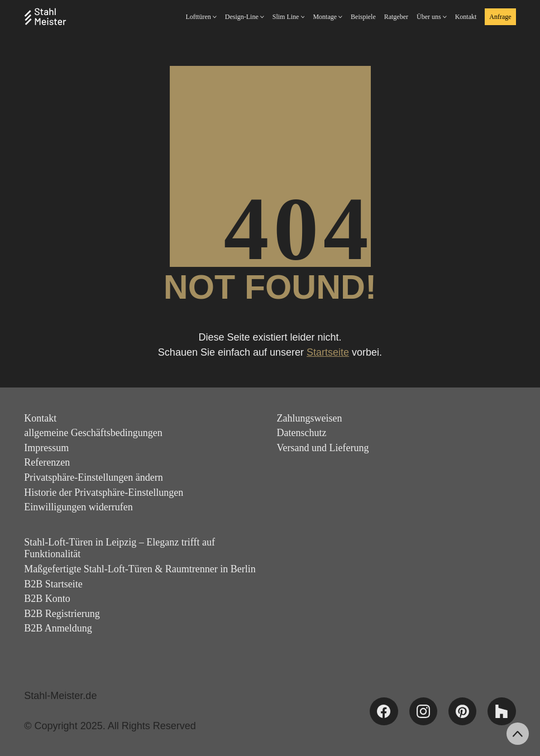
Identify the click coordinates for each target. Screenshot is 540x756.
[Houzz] (501, 711)
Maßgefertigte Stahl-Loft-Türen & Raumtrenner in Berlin (140, 569)
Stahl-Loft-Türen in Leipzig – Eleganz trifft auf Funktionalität (120, 548)
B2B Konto (47, 599)
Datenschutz (302, 433)
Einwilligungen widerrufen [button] (78, 507)
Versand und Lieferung (323, 448)
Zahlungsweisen (310, 418)
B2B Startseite (53, 584)
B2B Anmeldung (58, 628)
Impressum (46, 448)
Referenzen (47, 462)
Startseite (328, 352)
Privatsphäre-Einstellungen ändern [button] (93, 477)
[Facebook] (384, 711)
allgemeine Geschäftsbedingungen (93, 433)
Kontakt (40, 418)
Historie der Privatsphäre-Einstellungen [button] (104, 492)
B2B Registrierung (62, 614)
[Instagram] (423, 711)
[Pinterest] (462, 711)
